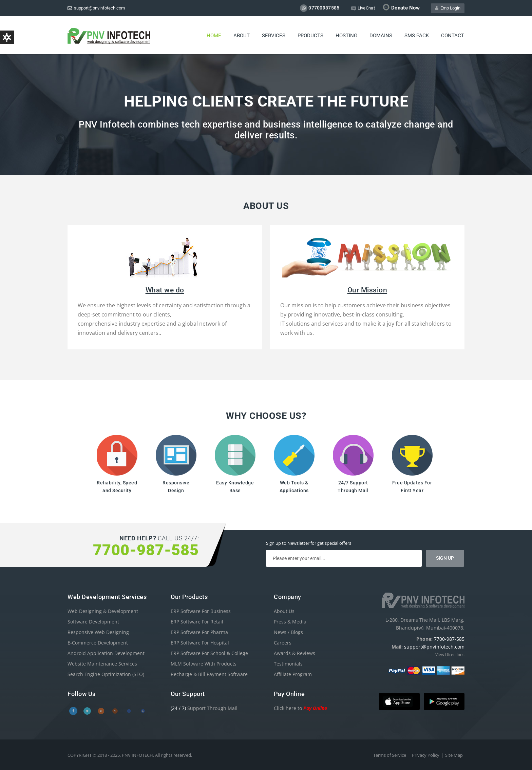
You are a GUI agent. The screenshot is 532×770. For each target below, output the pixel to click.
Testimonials (288, 664)
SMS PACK (417, 36)
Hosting (346, 36)
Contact (453, 36)
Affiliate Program (293, 674)
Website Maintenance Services (102, 664)
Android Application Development (106, 653)
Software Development (93, 622)
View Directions (450, 654)
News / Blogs (288, 632)
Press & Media (290, 622)
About (242, 36)
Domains (381, 36)
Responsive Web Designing (98, 632)
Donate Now (401, 7)
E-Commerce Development (98, 643)
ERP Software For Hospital (200, 643)
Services (274, 36)
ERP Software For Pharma (199, 632)
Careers (283, 643)
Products (310, 36)
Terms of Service (390, 755)
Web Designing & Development (103, 611)
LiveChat (363, 8)
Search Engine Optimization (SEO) (106, 674)
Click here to (300, 708)
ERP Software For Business (201, 611)
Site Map (454, 755)
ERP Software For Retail (197, 622)
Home (214, 36)
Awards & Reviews (294, 653)
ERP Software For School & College (209, 653)
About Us (284, 611)
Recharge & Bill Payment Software (209, 674)
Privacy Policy (426, 755)
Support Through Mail (204, 708)
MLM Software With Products (204, 664)
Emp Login (448, 8)
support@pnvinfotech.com (96, 8)
